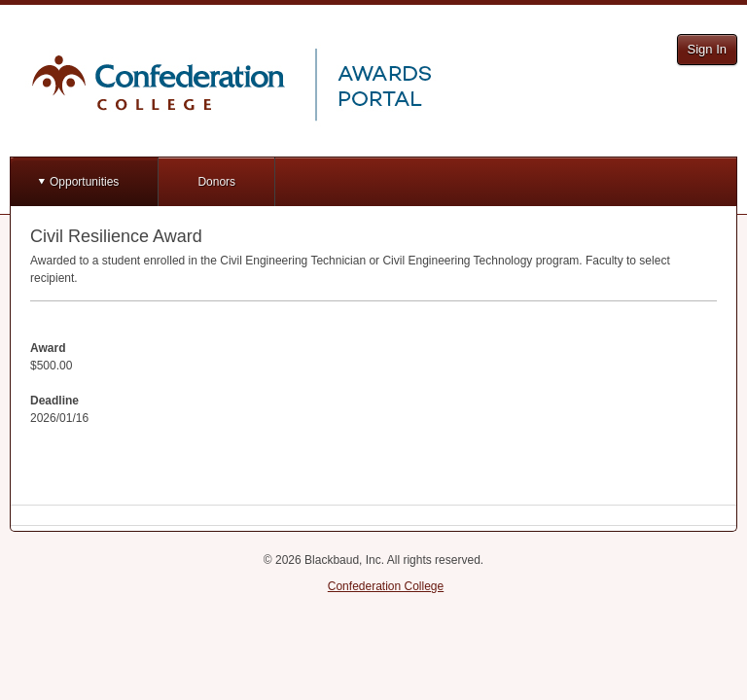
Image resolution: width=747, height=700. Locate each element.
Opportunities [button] (84, 182)
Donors (216, 182)
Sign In (707, 49)
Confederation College (386, 586)
